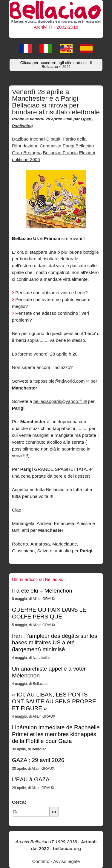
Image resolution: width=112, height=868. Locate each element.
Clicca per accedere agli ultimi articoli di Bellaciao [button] (56, 65)
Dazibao (20, 139)
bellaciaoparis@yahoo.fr (58, 401)
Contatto (41, 861)
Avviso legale (66, 861)
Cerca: (19, 802)
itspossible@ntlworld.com (59, 381)
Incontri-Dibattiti (46, 139)
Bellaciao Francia (60, 153)
